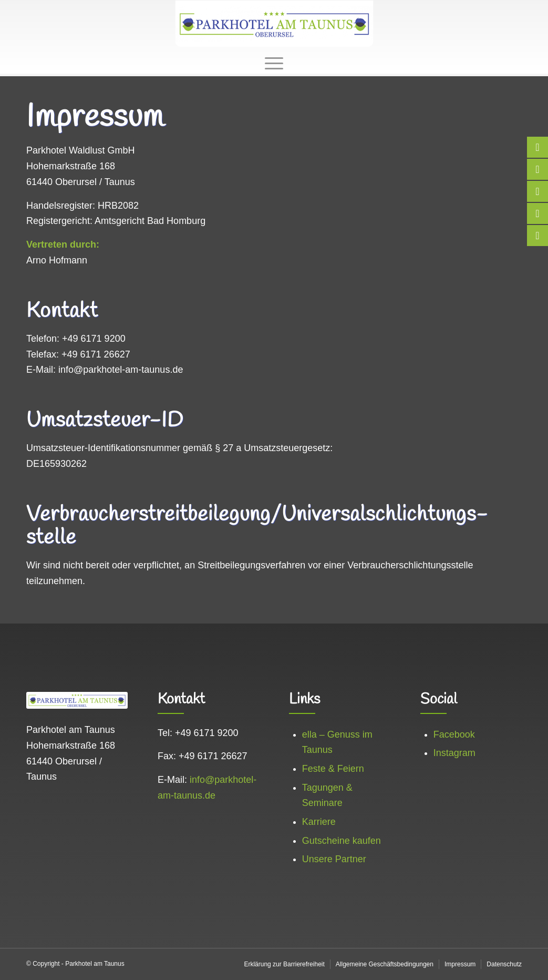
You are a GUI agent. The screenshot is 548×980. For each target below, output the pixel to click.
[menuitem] (274, 63)
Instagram (454, 753)
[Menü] (274, 63)
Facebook (454, 734)
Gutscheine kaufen (342, 841)
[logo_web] (274, 24)
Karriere (319, 822)
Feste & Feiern (333, 769)
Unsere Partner (334, 859)
